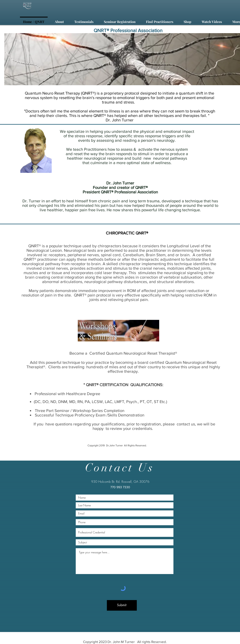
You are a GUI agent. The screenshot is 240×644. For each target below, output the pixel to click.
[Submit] (122, 605)
